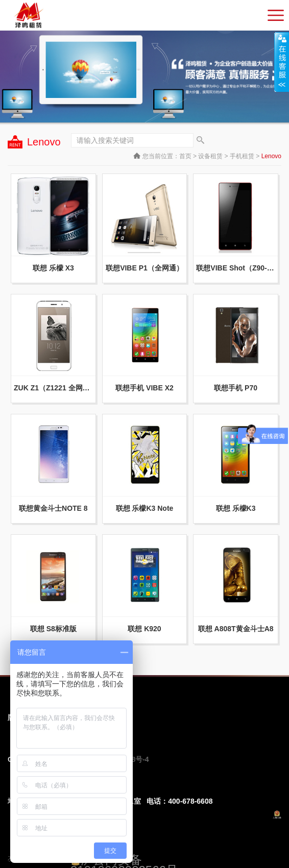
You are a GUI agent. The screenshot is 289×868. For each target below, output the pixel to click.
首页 (185, 156)
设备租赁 (210, 156)
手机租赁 (242, 156)
